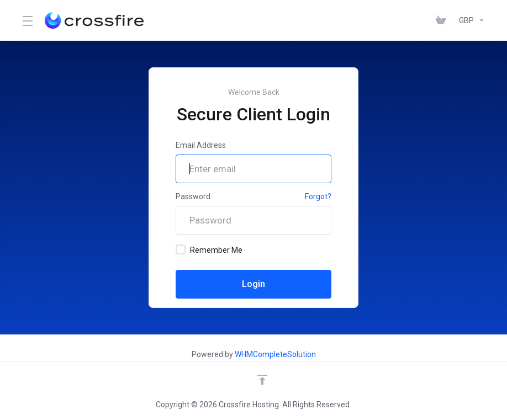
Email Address (201, 145)
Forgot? (318, 196)
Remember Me (209, 249)
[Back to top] (262, 380)
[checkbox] (181, 249)
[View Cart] (443, 20)
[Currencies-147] (470, 20)
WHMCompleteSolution (275, 354)
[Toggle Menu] (27, 20)
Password (193, 196)
